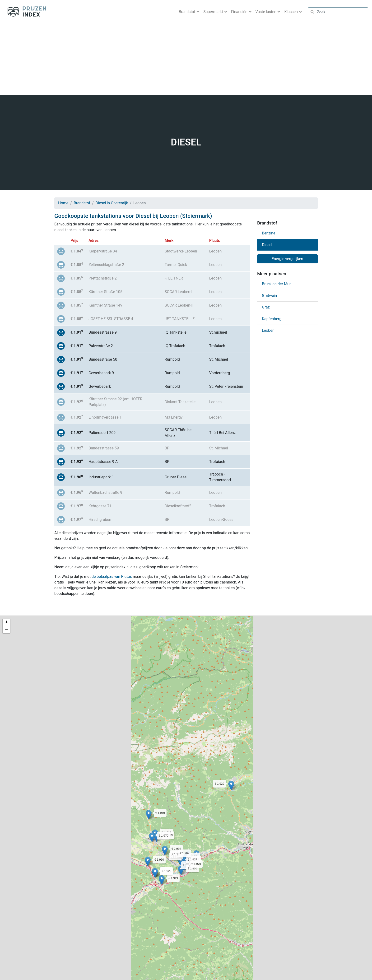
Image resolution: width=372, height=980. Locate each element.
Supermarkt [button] (214, 12)
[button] (181, 870)
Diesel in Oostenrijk (112, 203)
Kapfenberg (272, 319)
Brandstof (82, 203)
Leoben (268, 330)
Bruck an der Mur (276, 284)
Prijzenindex (25, 12)
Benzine (269, 233)
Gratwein (269, 296)
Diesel (267, 245)
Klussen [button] (291, 12)
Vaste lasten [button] (266, 12)
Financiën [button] (240, 12)
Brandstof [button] (188, 12)
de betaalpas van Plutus (112, 576)
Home (63, 203)
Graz (266, 307)
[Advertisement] (186, 59)
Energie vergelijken (287, 259)
